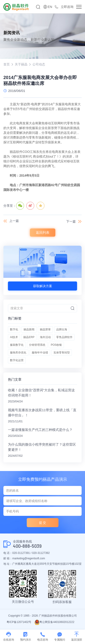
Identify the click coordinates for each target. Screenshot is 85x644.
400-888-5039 (27, 546)
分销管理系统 (37, 345)
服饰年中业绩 (40, 353)
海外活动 (45, 337)
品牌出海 (62, 329)
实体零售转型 (62, 353)
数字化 (14, 329)
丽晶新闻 (29, 329)
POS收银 (56, 345)
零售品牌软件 (64, 337)
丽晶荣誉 (45, 329)
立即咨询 (67, 7)
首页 (7, 64)
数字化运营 (17, 360)
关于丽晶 (21, 64)
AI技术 (14, 337)
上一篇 (14, 221)
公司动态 (39, 64)
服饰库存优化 (18, 353)
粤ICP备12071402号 (19, 622)
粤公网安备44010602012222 (54, 622)
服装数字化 (17, 345)
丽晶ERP (29, 337)
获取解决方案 (43, 286)
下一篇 (71, 221)
